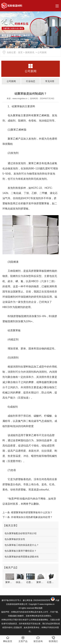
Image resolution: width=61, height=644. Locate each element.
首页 (20, 52)
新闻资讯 (30, 52)
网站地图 (39, 608)
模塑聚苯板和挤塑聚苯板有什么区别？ (31, 512)
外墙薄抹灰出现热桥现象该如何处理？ (31, 517)
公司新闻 (31, 71)
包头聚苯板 (14, 115)
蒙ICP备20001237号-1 (11, 600)
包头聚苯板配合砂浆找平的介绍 (20, 533)
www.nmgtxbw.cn (20, 99)
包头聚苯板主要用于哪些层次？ (20, 551)
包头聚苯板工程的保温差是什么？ (22, 545)
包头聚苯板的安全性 (15, 539)
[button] (57, 30)
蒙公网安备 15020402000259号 (36, 600)
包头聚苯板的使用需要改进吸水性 (22, 557)
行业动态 (31, 81)
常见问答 (50, 81)
